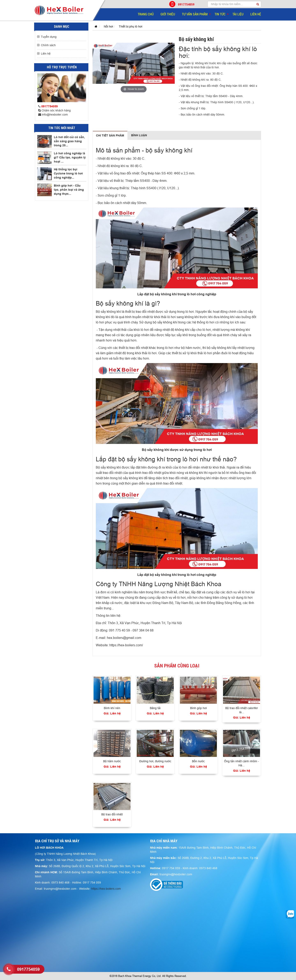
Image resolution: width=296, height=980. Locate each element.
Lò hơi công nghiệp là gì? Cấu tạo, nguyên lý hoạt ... (70, 157)
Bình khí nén (112, 708)
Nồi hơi (108, 26)
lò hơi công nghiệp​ (202, 294)
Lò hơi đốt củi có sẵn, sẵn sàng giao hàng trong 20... (69, 141)
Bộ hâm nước (112, 761)
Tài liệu (238, 14)
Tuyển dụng (49, 37)
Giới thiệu (168, 14)
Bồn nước (198, 761)
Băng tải (155, 708)
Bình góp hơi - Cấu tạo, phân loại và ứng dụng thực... (69, 190)
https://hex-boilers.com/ (126, 645)
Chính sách (48, 45)
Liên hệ (256, 14)
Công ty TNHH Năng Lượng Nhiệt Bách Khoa (159, 584)
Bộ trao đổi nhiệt (112, 814)
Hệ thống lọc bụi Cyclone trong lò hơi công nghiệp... (68, 173)
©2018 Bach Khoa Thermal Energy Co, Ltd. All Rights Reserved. (148, 976)
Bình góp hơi (198, 708)
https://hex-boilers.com (106, 889)
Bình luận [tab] (139, 135)
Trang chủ (146, 14)
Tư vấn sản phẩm (195, 14)
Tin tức (220, 14)
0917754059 (182, 4)
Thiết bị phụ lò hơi (131, 26)
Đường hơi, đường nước (155, 761)
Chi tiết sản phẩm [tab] (110, 135)
